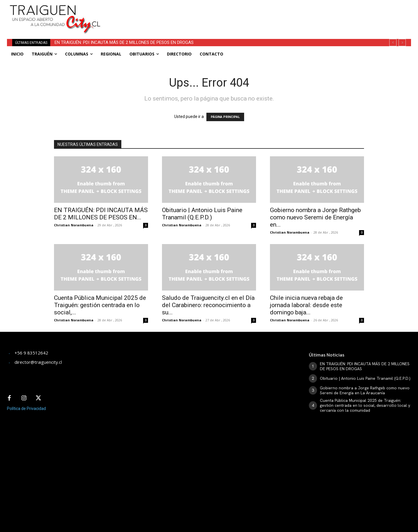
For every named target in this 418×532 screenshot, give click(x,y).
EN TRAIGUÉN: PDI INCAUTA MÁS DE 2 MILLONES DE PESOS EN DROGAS (124, 42)
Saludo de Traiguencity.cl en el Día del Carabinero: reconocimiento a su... (208, 305)
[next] (402, 43)
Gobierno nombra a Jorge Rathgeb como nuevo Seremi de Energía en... (315, 217)
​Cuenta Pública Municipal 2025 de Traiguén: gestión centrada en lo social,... (100, 305)
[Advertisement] (252, 13)
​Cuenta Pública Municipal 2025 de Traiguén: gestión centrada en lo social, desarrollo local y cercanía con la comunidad (365, 405)
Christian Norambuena (74, 225)
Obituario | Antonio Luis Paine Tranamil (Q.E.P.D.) (202, 214)
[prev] (393, 43)
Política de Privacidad (26, 409)
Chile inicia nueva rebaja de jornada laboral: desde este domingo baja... (306, 305)
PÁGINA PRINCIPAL (225, 117)
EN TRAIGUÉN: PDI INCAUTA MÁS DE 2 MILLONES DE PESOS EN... (101, 214)
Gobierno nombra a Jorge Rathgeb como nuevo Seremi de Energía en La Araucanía (365, 390)
